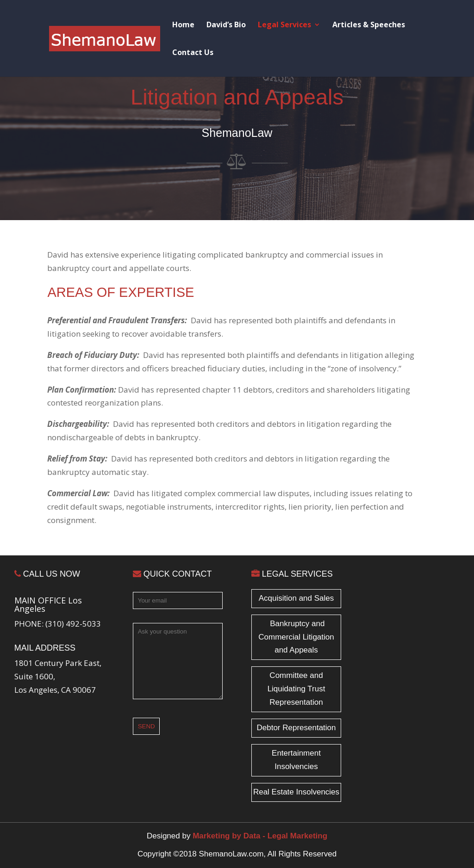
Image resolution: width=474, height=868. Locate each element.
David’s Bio (226, 25)
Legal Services (284, 25)
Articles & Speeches (369, 25)
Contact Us (193, 53)
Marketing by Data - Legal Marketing (260, 836)
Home (183, 25)
